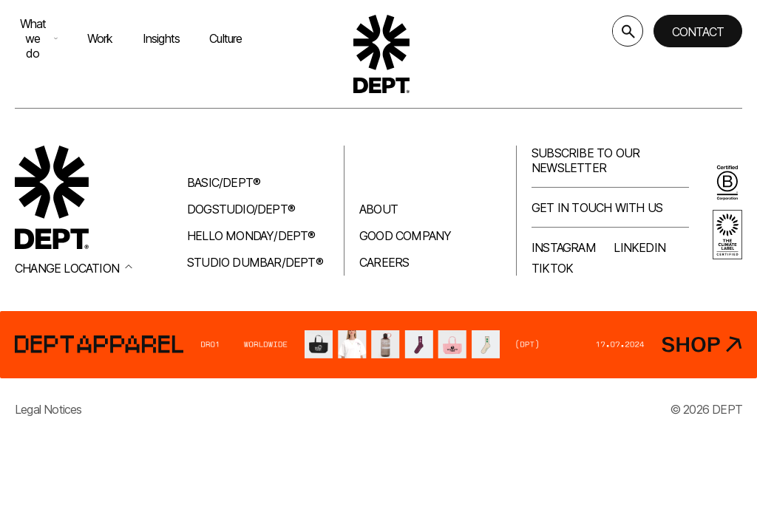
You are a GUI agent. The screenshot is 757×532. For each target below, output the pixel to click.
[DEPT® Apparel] (378, 345)
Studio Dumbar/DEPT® (255, 262)
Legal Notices (48, 409)
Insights (162, 38)
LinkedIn (639, 248)
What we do (39, 38)
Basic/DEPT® (224, 183)
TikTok (552, 268)
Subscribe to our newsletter (585, 160)
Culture (225, 38)
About (378, 209)
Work (100, 38)
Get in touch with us (597, 208)
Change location (74, 268)
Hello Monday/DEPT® (251, 236)
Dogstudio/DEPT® (241, 209)
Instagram (564, 248)
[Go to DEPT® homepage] (381, 54)
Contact (698, 32)
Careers (384, 262)
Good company (405, 236)
